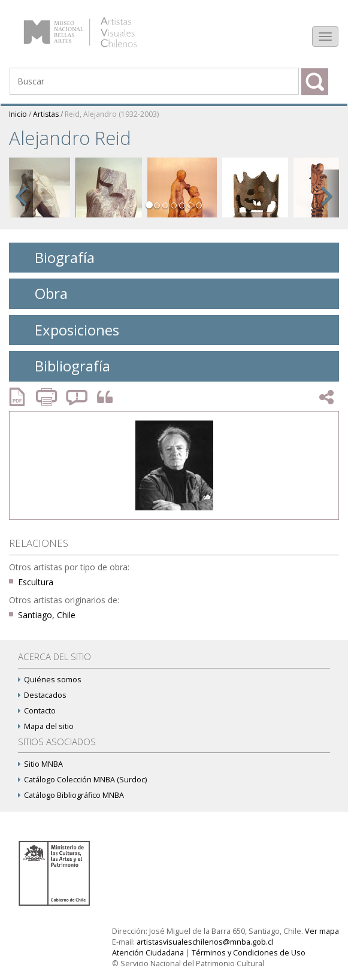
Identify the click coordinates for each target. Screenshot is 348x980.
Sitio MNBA (40, 764)
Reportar (77, 397)
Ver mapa (322, 931)
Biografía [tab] (55, 257)
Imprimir (48, 397)
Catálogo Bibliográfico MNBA (71, 795)
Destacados (42, 695)
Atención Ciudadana (148, 953)
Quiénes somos (50, 680)
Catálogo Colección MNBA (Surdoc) (82, 780)
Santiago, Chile (47, 615)
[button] (21, 193)
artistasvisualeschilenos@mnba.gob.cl (205, 942)
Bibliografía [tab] (63, 366)
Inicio (18, 114)
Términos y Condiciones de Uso (249, 953)
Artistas (46, 114)
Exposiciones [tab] (68, 330)
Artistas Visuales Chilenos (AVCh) (95, 27)
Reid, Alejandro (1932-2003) (112, 114)
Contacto (37, 711)
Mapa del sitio (46, 726)
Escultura (36, 582)
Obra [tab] (42, 293)
